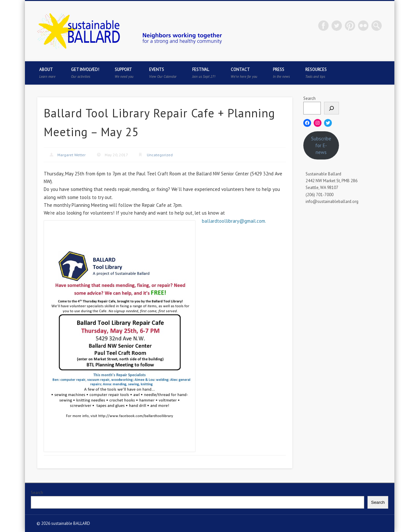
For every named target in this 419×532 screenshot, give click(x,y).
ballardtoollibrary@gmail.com (233, 221)
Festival (204, 73)
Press (281, 73)
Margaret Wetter (71, 155)
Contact (244, 73)
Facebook (323, 26)
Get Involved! (85, 73)
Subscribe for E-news (321, 145)
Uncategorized (160, 155)
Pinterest (350, 26)
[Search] (332, 108)
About (47, 73)
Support (124, 73)
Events (163, 73)
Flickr (363, 26)
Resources (316, 73)
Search (309, 98)
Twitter (337, 26)
